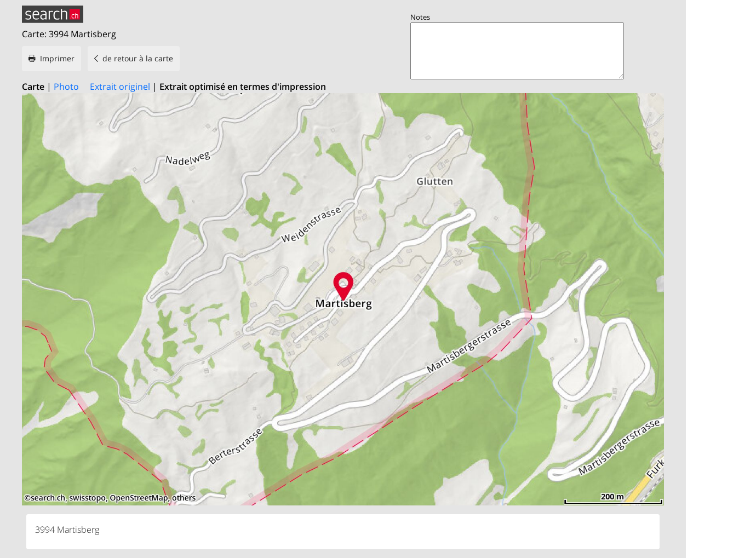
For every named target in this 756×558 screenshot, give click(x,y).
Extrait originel (120, 87)
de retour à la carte (138, 58)
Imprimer (57, 58)
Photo (66, 87)
